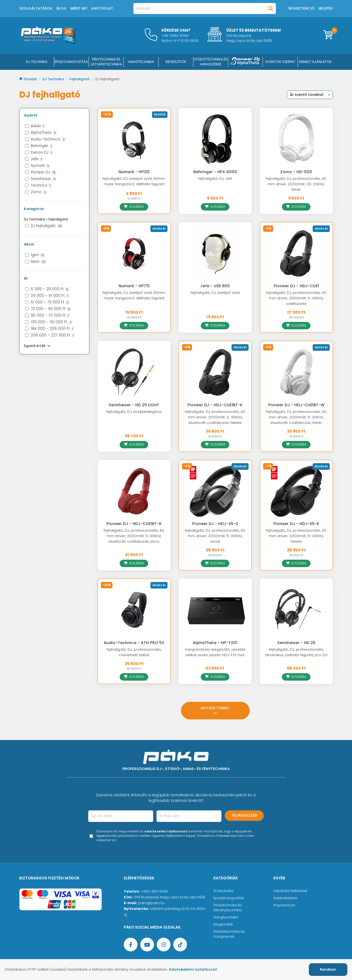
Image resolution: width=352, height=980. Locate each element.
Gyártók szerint (280, 62)
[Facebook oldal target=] (131, 945)
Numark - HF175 (134, 286)
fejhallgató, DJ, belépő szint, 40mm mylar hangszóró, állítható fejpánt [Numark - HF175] (134, 295)
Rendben (328, 969)
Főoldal (28, 79)
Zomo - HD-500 (296, 172)
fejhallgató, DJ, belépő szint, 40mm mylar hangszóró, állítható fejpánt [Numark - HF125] (134, 181)
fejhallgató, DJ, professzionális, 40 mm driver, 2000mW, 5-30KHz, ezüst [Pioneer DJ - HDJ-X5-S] (215, 536)
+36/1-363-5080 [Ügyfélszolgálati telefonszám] (154, 891)
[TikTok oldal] (180, 945)
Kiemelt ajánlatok (315, 62)
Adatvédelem (286, 898)
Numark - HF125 (134, 172)
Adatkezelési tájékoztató (166, 831)
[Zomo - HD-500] (296, 139)
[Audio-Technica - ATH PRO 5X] (134, 610)
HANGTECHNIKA (141, 62)
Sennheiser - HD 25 (296, 643)
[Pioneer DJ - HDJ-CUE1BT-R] (134, 491)
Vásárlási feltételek (290, 891)
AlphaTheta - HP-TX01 (215, 643)
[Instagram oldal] (164, 945)
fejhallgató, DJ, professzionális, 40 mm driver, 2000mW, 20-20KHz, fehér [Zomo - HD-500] (296, 184)
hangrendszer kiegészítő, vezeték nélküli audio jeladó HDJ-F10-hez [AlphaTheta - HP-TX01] (215, 652)
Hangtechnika (226, 917)
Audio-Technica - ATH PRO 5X (134, 643)
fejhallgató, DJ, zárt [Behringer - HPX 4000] (215, 179)
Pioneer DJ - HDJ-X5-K (296, 524)
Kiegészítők (223, 924)
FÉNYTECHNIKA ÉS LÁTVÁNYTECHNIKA (106, 62)
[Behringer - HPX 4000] (215, 139)
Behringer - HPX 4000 (215, 172)
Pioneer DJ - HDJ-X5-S (215, 524)
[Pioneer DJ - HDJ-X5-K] (296, 491)
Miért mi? (79, 8)
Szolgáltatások (36, 8)
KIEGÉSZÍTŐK (176, 62)
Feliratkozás (244, 815)
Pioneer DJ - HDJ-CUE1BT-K (215, 405)
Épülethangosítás (229, 898)
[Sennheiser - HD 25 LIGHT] (134, 372)
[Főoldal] (48, 42)
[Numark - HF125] (134, 139)
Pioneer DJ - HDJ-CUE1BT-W (296, 405)
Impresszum (284, 905)
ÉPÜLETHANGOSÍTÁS (71, 62)
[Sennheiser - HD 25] (296, 610)
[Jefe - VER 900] (215, 253)
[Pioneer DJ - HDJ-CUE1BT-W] (296, 372)
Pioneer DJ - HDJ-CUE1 (296, 286)
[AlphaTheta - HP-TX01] (215, 610)
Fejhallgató (80, 79)
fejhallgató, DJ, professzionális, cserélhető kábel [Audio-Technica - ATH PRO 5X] (134, 652)
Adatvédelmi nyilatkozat (193, 969)
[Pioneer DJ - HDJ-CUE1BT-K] (215, 372)
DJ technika (223, 891)
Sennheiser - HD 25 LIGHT (134, 405)
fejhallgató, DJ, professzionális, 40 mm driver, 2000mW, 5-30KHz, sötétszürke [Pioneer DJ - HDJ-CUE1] (296, 298)
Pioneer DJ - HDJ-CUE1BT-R (134, 524)
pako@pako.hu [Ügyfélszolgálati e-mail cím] (151, 903)
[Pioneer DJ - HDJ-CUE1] (296, 253)
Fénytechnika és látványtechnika (228, 908)
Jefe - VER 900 (215, 286)
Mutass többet (215, 711)
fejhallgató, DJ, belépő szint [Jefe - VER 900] (215, 293)
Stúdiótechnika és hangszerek (229, 934)
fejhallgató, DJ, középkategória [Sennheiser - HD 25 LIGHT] (134, 412)
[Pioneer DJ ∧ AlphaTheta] (246, 62)
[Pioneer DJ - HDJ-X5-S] (215, 491)
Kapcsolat (102, 8)
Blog (61, 8)
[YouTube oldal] (147, 945)
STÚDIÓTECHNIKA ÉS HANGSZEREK (211, 62)
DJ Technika (37, 62)
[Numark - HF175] (134, 253)
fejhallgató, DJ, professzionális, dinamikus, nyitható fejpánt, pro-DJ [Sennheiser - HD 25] (296, 652)
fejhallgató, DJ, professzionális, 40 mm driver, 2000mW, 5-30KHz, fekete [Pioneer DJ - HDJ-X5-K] (296, 536)
